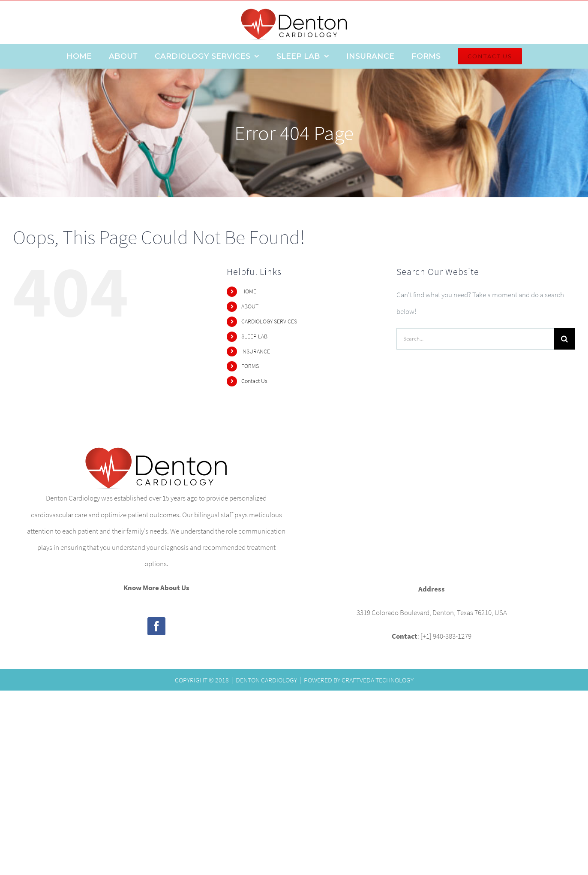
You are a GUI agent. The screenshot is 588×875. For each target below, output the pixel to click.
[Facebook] (156, 626)
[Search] (564, 339)
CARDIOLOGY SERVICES (269, 321)
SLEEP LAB (254, 336)
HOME (249, 291)
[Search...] (475, 339)
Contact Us (254, 381)
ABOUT (250, 306)
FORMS (250, 366)
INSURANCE (256, 351)
